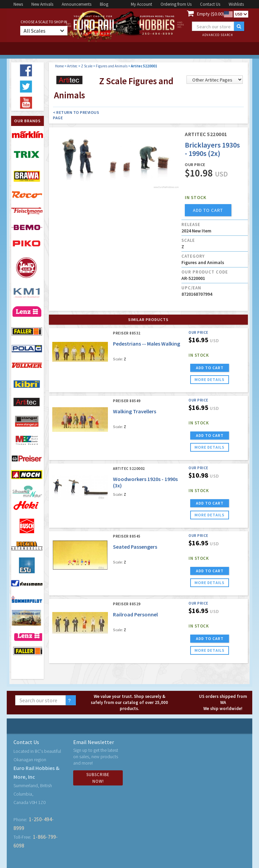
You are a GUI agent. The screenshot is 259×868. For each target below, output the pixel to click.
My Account (141, 4)
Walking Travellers (135, 411)
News (18, 4)
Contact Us (210, 4)
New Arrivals (42, 4)
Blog (104, 4)
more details (210, 379)
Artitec (72, 66)
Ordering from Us (176, 4)
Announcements (77, 4)
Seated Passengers (135, 547)
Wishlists (236, 4)
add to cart (208, 210)
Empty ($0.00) (210, 14)
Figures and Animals (112, 66)
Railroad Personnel (135, 614)
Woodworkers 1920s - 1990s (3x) (145, 482)
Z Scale (87, 66)
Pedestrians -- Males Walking (147, 344)
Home (59, 66)
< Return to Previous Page (76, 115)
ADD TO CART (210, 368)
